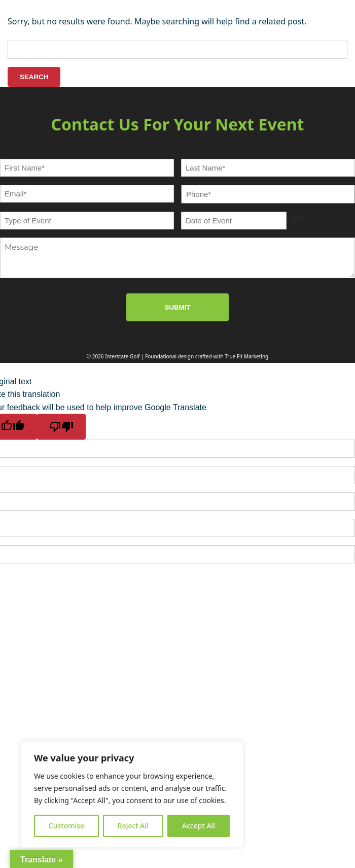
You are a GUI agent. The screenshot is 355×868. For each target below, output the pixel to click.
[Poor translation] (61, 427)
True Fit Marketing (246, 356)
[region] (132, 794)
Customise (66, 826)
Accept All (199, 826)
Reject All (133, 826)
